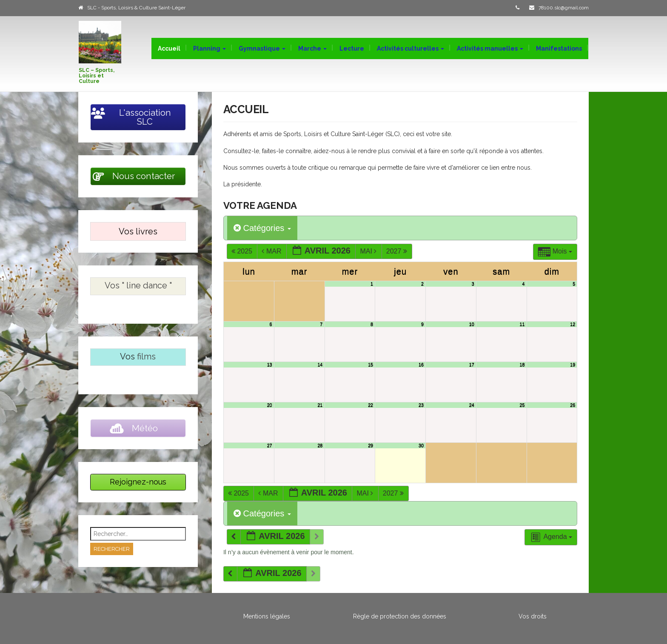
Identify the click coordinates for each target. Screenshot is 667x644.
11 (522, 324)
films (146, 356)
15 (371, 365)
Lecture (352, 48)
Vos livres (138, 231)
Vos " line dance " (138, 285)
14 (320, 365)
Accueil (169, 48)
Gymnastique (262, 48)
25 (522, 405)
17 (472, 365)
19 (573, 365)
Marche (312, 48)
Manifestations (559, 48)
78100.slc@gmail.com (564, 8)
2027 (398, 251)
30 (421, 445)
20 (270, 405)
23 (421, 405)
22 (371, 405)
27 (270, 445)
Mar (272, 251)
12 (573, 324)
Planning (210, 48)
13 (270, 365)
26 (573, 405)
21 (320, 405)
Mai (369, 251)
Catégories (262, 228)
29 (371, 445)
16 (421, 365)
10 (472, 324)
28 (320, 445)
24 (472, 405)
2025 (243, 251)
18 (522, 365)
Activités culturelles (410, 48)
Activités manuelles (490, 48)
